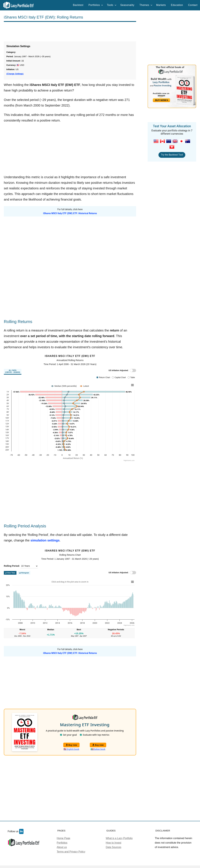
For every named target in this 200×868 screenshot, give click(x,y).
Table (133, 377)
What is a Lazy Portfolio (119, 838)
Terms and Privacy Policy (71, 852)
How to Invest (113, 843)
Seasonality (127, 5)
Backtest (78, 5)
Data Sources (113, 847)
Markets (161, 5)
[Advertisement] (70, 32)
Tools (112, 5)
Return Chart (105, 377)
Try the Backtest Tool (172, 155)
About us (62, 847)
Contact (193, 5)
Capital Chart (120, 377)
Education (177, 5)
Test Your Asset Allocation (172, 126)
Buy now (71, 745)
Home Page (63, 838)
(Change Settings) (15, 74)
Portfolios (96, 5)
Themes (146, 5)
